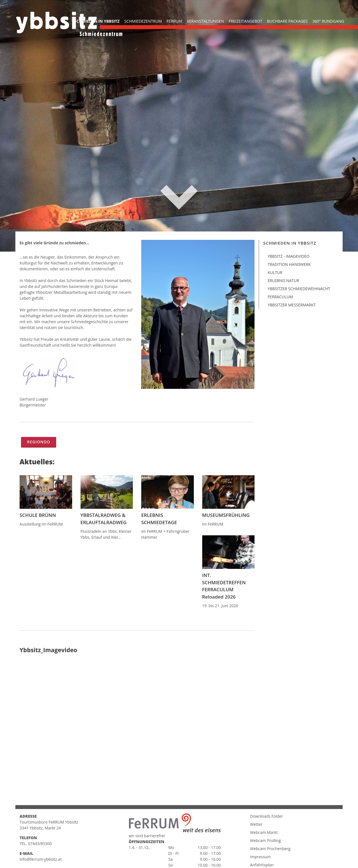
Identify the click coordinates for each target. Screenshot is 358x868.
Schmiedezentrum (143, 21)
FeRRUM (174, 21)
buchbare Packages (288, 21)
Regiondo (39, 442)
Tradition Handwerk (289, 264)
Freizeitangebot (246, 21)
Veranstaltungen (205, 21)
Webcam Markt (264, 852)
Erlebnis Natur (283, 281)
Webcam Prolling (265, 860)
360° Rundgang (328, 21)
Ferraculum (280, 297)
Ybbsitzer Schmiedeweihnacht (299, 289)
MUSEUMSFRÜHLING (226, 515)
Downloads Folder (267, 836)
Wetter (256, 844)
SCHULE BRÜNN (38, 515)
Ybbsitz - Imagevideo (288, 256)
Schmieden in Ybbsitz (97, 21)
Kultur (275, 272)
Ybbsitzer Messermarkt (292, 305)
